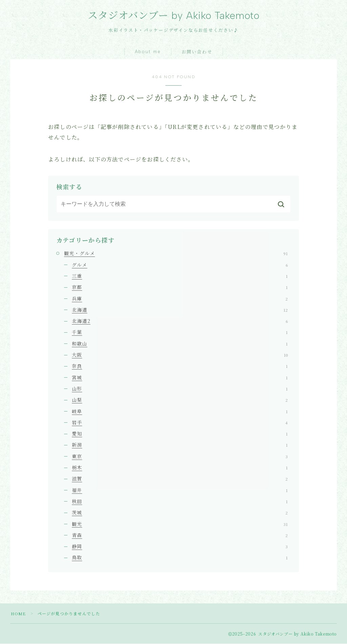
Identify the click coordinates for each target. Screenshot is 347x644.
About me (148, 52)
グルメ (180, 265)
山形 (180, 389)
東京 (180, 457)
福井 (180, 490)
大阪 (180, 355)
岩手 (180, 423)
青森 (180, 536)
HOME (18, 614)
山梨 (180, 400)
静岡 (180, 547)
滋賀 (180, 479)
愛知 (180, 434)
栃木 (180, 468)
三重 (180, 276)
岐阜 (180, 412)
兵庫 (180, 299)
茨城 (180, 513)
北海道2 (180, 321)
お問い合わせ (197, 53)
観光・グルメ (176, 254)
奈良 (180, 367)
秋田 (180, 502)
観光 (180, 524)
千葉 (180, 333)
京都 (180, 288)
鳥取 (180, 558)
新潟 (180, 445)
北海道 (180, 310)
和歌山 (180, 344)
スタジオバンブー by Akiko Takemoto (174, 16)
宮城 (180, 378)
